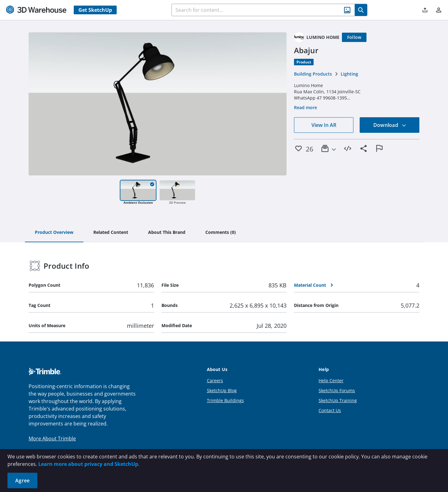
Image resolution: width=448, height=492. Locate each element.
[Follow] (354, 37)
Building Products (313, 74)
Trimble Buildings (225, 400)
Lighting (349, 74)
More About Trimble (52, 439)
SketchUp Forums (337, 390)
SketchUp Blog (222, 390)
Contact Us (330, 410)
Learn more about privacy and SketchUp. (89, 464)
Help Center (331, 381)
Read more (306, 107)
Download (390, 125)
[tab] (54, 233)
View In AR (324, 125)
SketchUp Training (338, 400)
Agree (22, 480)
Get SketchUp (95, 10)
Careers (215, 381)
